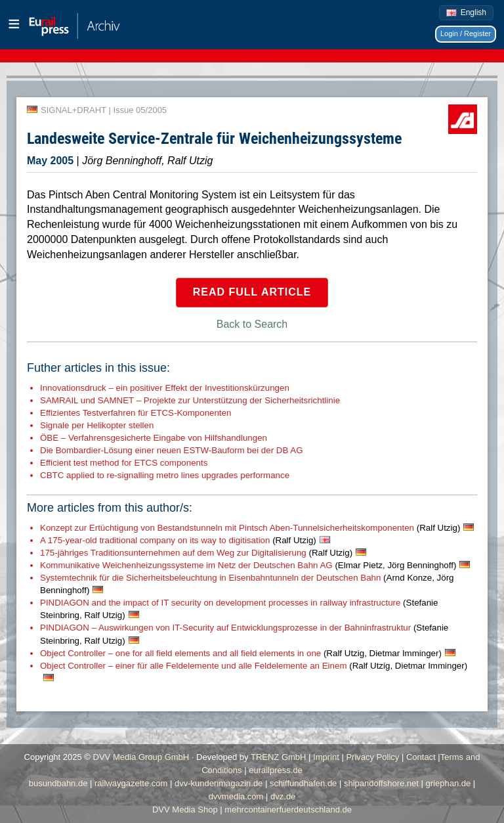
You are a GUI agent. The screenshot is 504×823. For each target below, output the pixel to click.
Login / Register (466, 33)
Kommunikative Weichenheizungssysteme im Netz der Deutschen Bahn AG (248, 565)
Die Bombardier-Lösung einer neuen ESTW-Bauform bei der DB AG (172, 450)
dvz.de (283, 796)
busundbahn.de (58, 783)
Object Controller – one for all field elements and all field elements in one (241, 653)
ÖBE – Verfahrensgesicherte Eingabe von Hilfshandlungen (154, 438)
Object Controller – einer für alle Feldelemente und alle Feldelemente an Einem (254, 666)
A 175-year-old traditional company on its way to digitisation (178, 540)
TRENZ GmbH (279, 757)
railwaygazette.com (131, 783)
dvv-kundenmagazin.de (219, 783)
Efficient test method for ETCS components (124, 463)
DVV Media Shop (185, 810)
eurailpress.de (276, 770)
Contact (421, 757)
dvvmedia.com (236, 796)
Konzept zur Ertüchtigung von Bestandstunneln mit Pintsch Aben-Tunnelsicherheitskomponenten (250, 528)
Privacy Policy (372, 757)
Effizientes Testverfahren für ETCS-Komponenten (136, 413)
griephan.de (449, 783)
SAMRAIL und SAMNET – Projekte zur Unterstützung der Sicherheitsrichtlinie (190, 400)
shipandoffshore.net (381, 783)
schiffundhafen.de (303, 783)
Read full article (252, 292)
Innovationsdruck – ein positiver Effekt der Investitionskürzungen (165, 388)
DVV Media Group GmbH (141, 757)
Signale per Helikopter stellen (97, 425)
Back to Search (252, 324)
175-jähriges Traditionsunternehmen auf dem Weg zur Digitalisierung (196, 553)
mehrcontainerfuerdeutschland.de (288, 810)
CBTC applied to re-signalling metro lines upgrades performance (165, 475)
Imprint (326, 757)
